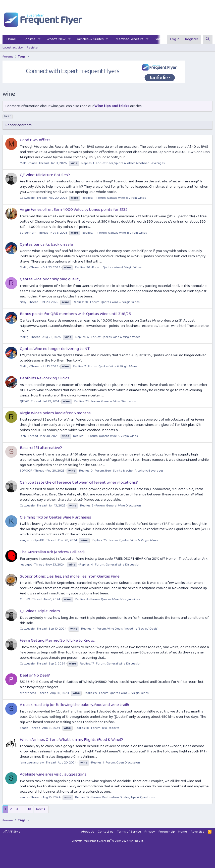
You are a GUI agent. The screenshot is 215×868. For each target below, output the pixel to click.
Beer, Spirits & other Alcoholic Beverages (136, 163)
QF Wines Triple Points (40, 611)
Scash (24, 728)
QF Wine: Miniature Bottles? (45, 175)
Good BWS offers (35, 140)
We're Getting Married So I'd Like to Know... (58, 641)
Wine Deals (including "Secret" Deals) (133, 629)
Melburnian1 (28, 163)
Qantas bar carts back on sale (46, 245)
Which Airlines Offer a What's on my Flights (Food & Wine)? (71, 740)
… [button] (23, 809)
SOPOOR (26, 471)
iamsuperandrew (32, 763)
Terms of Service (129, 832)
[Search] (208, 39)
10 (29, 809)
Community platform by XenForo (107, 841)
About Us (88, 832)
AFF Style (12, 832)
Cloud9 (25, 599)
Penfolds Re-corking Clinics (45, 378)
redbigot (26, 565)
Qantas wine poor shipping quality (50, 279)
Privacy (150, 832)
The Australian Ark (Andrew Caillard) (52, 552)
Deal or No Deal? (35, 675)
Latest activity (13, 48)
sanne (24, 797)
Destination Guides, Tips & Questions (128, 797)
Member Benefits (129, 39)
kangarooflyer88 (32, 540)
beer (8, 116)
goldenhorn (28, 233)
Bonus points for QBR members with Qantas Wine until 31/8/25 (75, 314)
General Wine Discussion (119, 401)
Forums (29, 39)
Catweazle (27, 198)
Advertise (197, 832)
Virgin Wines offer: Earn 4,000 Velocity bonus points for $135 (74, 210)
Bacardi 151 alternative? (41, 448)
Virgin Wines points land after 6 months (55, 413)
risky (23, 302)
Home (11, 39)
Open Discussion (128, 763)
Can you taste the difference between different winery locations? (79, 482)
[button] (39, 39)
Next (39, 809)
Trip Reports (111, 728)
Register (33, 48)
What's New (56, 39)
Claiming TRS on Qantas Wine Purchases (56, 517)
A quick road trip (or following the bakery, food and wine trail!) (74, 705)
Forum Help (167, 832)
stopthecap (28, 693)
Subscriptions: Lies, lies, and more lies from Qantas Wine (70, 576)
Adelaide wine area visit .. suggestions (53, 774)
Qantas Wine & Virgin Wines (126, 198)
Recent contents (18, 125)
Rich (23, 436)
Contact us (105, 832)
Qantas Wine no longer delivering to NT (55, 349)
